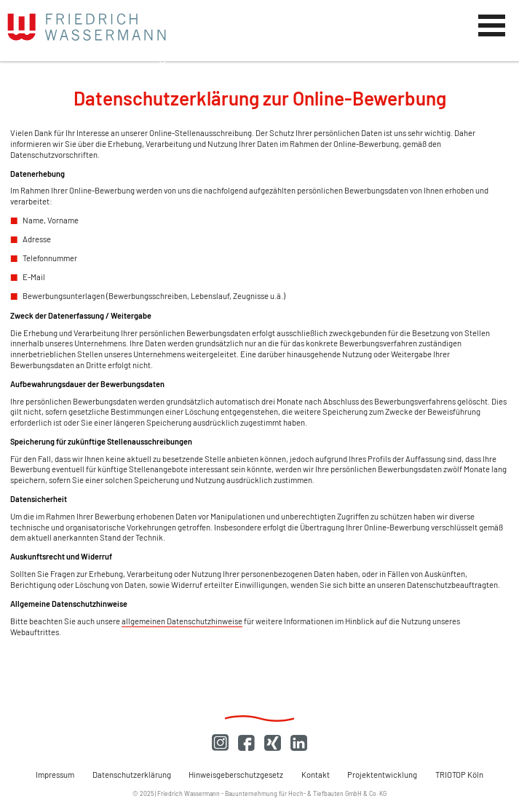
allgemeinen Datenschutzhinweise (182, 621)
